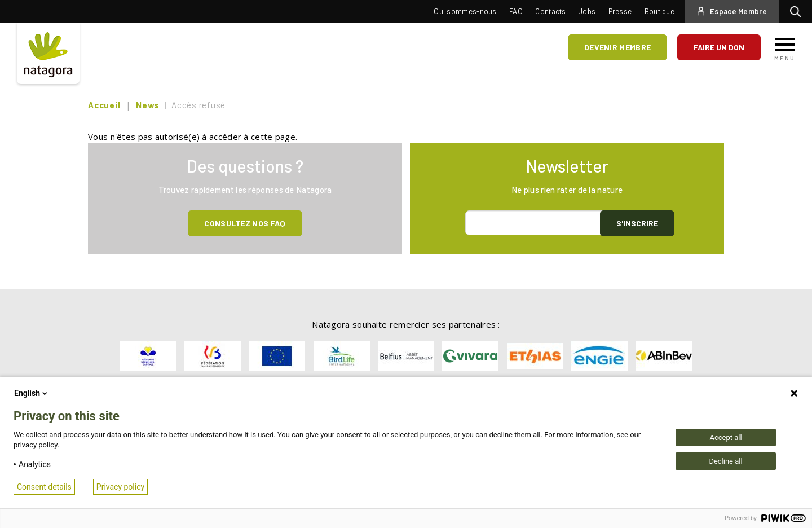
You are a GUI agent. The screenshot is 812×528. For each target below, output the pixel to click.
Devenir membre (617, 47)
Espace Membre (738, 11)
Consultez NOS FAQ (245, 223)
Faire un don (719, 47)
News (147, 105)
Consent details (44, 487)
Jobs (587, 11)
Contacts (550, 11)
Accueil (104, 105)
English (32, 393)
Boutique (659, 11)
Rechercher (798, 11)
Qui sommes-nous (465, 11)
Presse (620, 11)
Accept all (725, 437)
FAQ (516, 11)
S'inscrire (637, 223)
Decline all (725, 461)
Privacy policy (120, 487)
